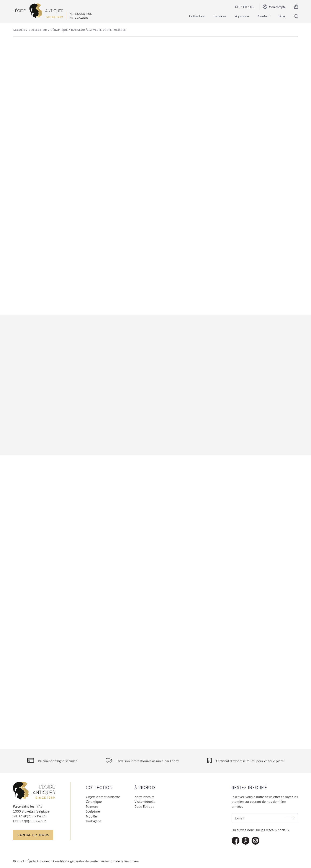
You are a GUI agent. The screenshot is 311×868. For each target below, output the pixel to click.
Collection (197, 16)
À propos (242, 16)
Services (220, 16)
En (237, 7)
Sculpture (93, 811)
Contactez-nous (33, 835)
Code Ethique (144, 806)
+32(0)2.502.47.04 (33, 821)
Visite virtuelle (145, 801)
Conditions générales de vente (75, 861)
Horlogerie (93, 821)
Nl (252, 7)
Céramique (59, 30)
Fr (245, 7)
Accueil (19, 30)
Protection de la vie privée (119, 861)
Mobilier (92, 816)
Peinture (92, 806)
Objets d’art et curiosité (103, 797)
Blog (282, 16)
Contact (264, 16)
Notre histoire (144, 797)
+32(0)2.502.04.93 (32, 816)
